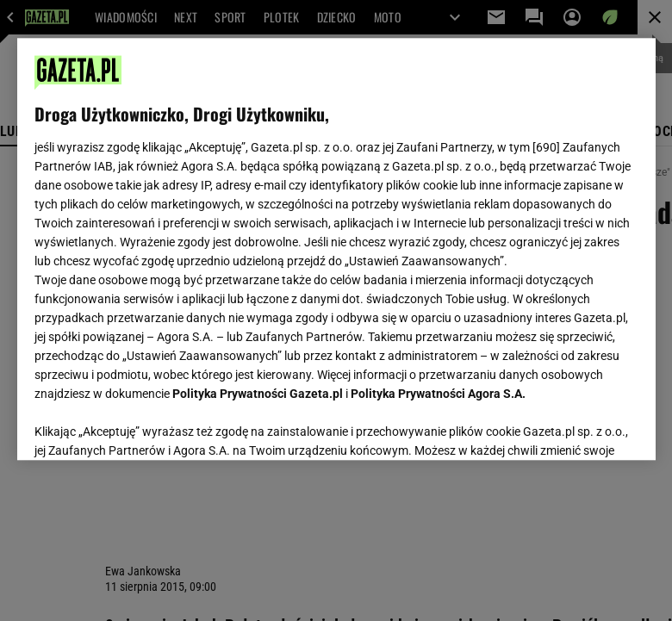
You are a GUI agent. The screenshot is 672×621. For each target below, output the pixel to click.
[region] (336, 249)
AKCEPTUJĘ (579, 426)
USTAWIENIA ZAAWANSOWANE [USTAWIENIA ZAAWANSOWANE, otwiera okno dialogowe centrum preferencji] (147, 425)
